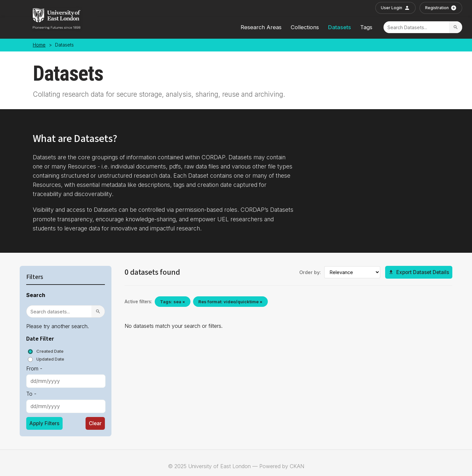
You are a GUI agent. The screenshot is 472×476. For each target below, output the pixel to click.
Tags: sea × (173, 302)
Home (39, 45)
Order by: (310, 272)
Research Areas (261, 27)
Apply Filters (44, 423)
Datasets (340, 27)
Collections (305, 27)
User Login (395, 8)
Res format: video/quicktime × (230, 302)
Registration (441, 8)
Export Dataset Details (419, 272)
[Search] (416, 27)
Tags (366, 27)
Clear (95, 423)
